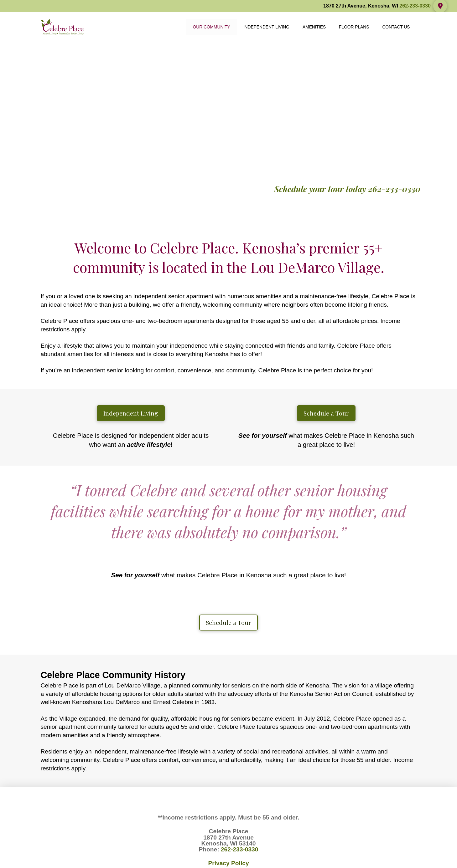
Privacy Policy (228, 863)
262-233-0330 (415, 6)
